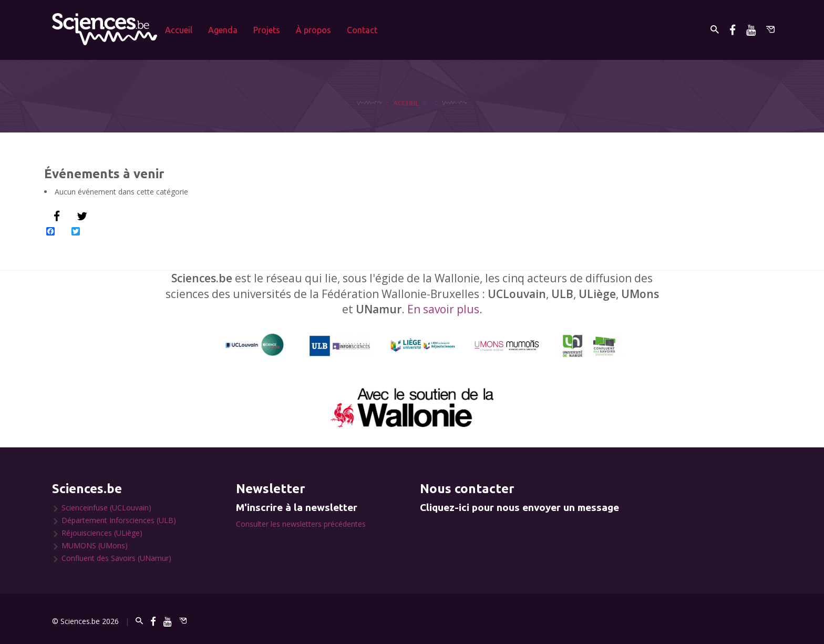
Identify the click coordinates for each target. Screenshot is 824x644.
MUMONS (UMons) (95, 545)
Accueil (179, 30)
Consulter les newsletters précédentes (301, 524)
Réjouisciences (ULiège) (102, 533)
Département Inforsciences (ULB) (119, 520)
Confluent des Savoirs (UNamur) (116, 558)
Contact (362, 30)
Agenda (223, 30)
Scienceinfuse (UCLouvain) (106, 508)
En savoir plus (443, 309)
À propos (313, 30)
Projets (267, 30)
